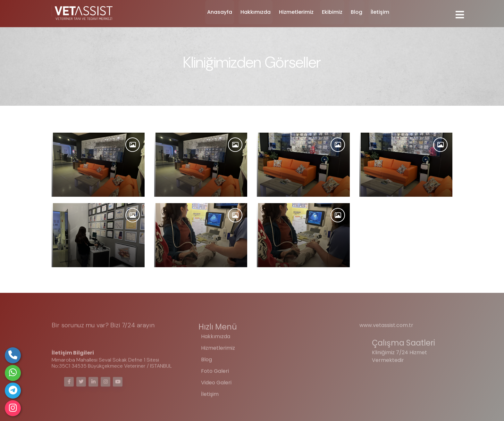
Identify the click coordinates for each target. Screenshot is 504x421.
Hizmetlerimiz (296, 12)
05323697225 (71, 339)
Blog (357, 12)
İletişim (380, 12)
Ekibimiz (332, 12)
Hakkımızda (256, 12)
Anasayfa (220, 12)
